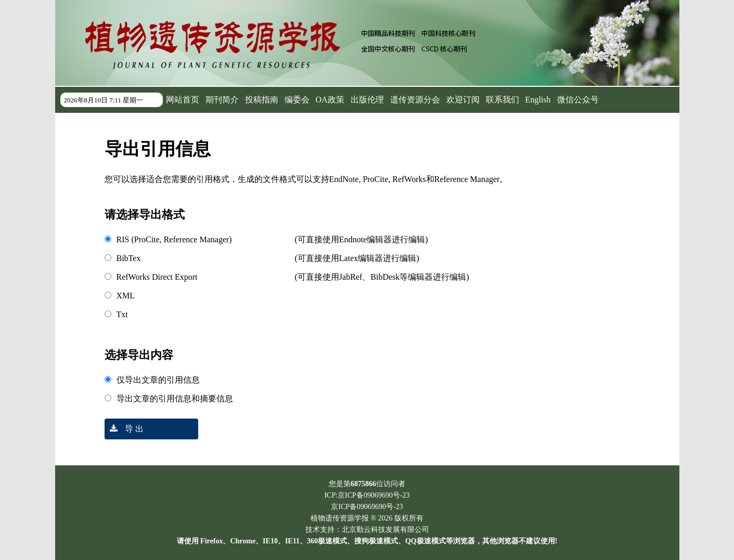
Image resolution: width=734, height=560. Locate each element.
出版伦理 (367, 100)
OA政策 (330, 100)
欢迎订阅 (463, 100)
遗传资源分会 (415, 100)
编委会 (297, 100)
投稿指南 (262, 100)
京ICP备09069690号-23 (367, 507)
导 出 (124, 429)
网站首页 (183, 100)
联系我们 (503, 100)
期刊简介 (222, 100)
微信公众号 (578, 100)
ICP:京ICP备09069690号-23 (367, 495)
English (538, 100)
